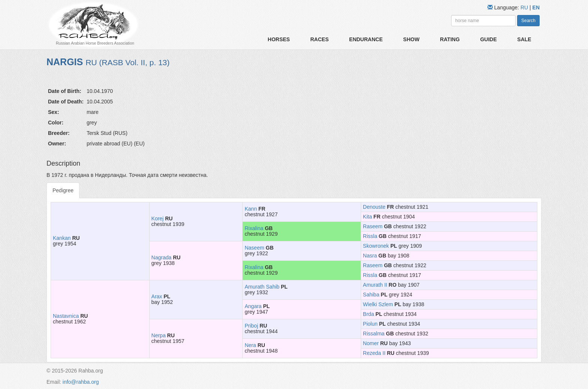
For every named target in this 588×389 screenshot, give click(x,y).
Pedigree (63, 190)
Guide (488, 39)
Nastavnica (66, 316)
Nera (250, 345)
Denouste (374, 207)
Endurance (366, 39)
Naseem (254, 248)
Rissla (370, 236)
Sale (524, 39)
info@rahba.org (81, 382)
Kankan (62, 238)
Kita (367, 217)
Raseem (373, 226)
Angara (253, 306)
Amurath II (375, 285)
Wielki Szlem (378, 304)
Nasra (370, 256)
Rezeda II (374, 353)
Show (411, 39)
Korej (158, 218)
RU (525, 7)
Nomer (371, 343)
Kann (251, 209)
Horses (279, 39)
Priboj (251, 326)
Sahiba (371, 295)
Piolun (370, 324)
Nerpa (159, 335)
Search (528, 21)
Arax (157, 296)
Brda (369, 314)
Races (319, 39)
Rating (450, 39)
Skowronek (376, 246)
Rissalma (374, 334)
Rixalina (254, 228)
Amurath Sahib (262, 287)
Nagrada (162, 257)
